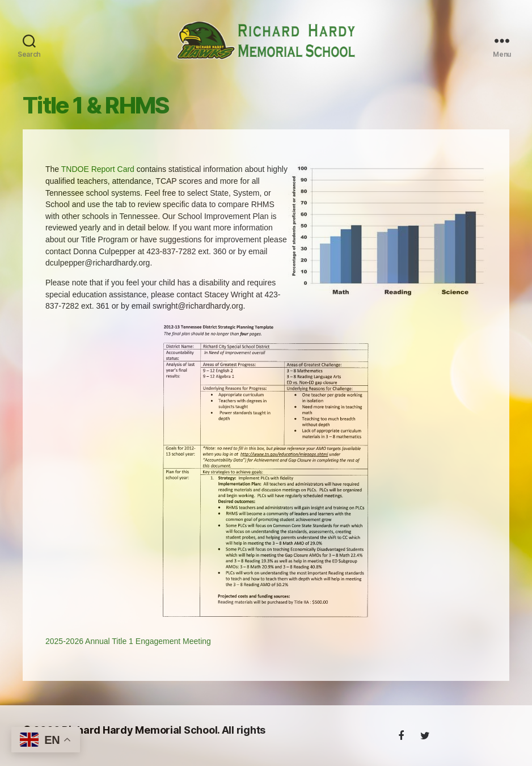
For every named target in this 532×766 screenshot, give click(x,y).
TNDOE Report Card (98, 178)
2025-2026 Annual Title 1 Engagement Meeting (128, 650)
